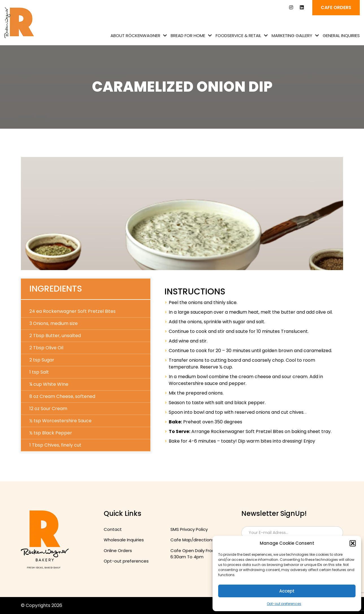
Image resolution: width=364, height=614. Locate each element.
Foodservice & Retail (238, 35)
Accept (287, 591)
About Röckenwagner (135, 35)
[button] (353, 543)
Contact (113, 529)
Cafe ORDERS (336, 7)
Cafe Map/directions (192, 540)
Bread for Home (188, 35)
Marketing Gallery (292, 35)
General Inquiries (341, 35)
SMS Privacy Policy (189, 529)
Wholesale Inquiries (124, 540)
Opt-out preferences (284, 604)
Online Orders (118, 551)
